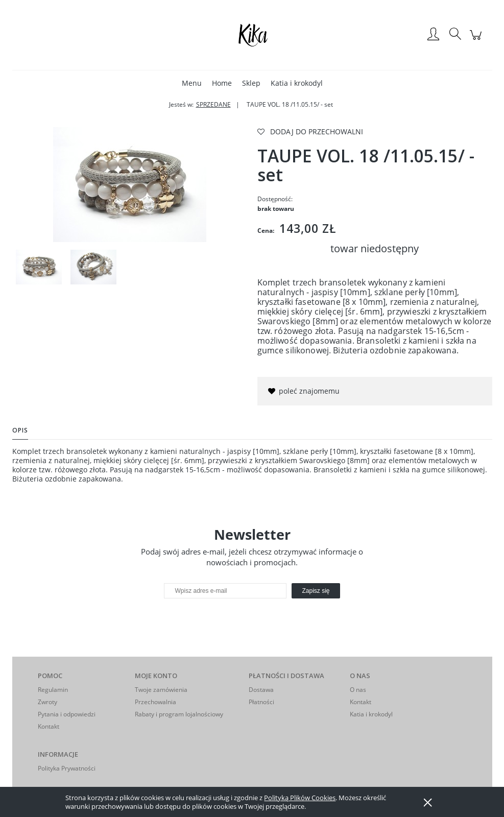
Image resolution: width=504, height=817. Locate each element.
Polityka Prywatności (67, 768)
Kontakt (49, 726)
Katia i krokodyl (371, 714)
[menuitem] (192, 83)
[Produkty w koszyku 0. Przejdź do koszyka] (477, 40)
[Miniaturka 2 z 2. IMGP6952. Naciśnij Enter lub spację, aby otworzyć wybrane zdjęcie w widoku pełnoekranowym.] (93, 267)
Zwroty (47, 702)
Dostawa (261, 690)
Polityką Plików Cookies (300, 798)
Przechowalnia (155, 702)
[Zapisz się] (316, 591)
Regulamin (53, 690)
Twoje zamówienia (161, 690)
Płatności (261, 702)
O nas (358, 690)
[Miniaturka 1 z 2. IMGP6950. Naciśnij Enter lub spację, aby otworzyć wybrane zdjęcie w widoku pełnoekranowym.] (39, 267)
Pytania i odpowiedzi (67, 714)
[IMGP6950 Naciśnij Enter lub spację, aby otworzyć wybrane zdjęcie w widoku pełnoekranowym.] (130, 185)
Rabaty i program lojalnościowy (179, 714)
